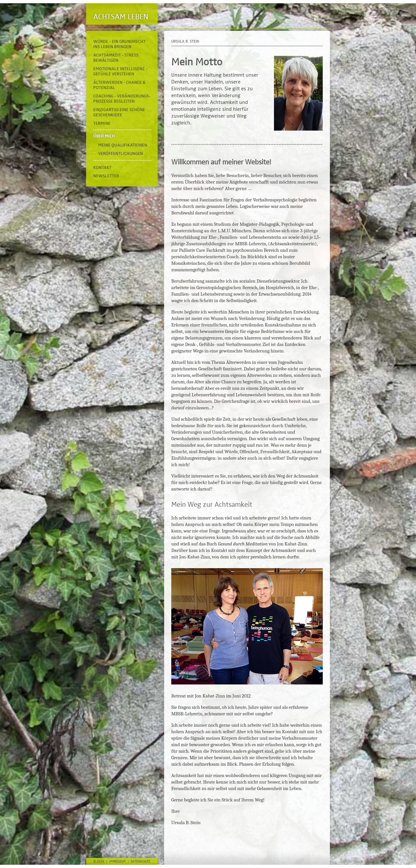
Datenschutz (140, 862)
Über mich (104, 136)
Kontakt (102, 168)
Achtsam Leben (121, 17)
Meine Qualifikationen (123, 145)
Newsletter (106, 176)
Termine (102, 123)
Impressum (117, 862)
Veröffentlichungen (121, 154)
